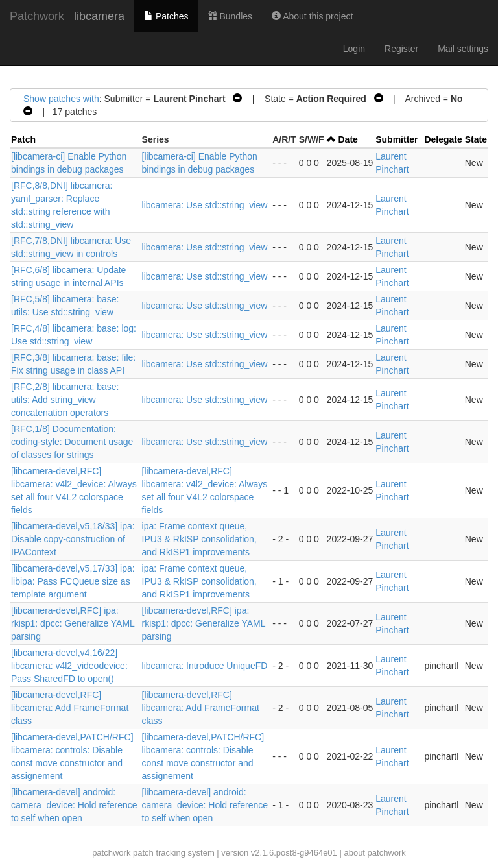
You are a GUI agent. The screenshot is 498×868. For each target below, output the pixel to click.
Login (354, 49)
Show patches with (61, 99)
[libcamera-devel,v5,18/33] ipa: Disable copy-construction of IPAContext (73, 539)
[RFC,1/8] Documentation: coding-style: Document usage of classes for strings (72, 442)
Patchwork (37, 16)
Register (401, 49)
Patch (23, 139)
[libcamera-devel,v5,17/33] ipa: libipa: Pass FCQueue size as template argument (73, 581)
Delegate (443, 139)
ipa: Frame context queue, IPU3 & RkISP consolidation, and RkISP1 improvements (199, 539)
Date (348, 139)
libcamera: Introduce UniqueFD (205, 666)
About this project (312, 16)
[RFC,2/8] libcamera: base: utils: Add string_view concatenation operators (65, 400)
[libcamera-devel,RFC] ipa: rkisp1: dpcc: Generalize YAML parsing (73, 623)
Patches (166, 16)
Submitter (397, 139)
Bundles (230, 16)
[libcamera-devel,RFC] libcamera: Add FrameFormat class (70, 708)
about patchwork (374, 853)
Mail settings (463, 49)
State (476, 139)
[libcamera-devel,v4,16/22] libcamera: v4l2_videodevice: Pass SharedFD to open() (69, 666)
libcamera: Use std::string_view (205, 205)
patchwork (111, 853)
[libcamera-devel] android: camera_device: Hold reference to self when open (74, 805)
